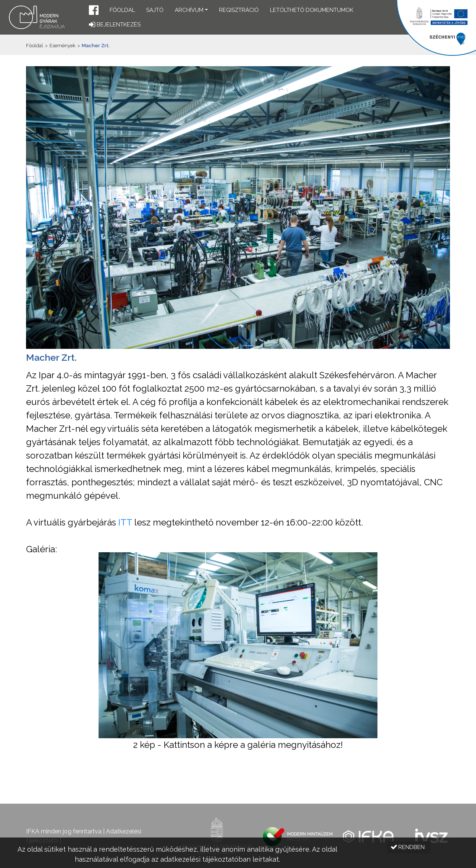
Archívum (189, 10)
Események (62, 46)
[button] (94, 11)
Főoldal (122, 10)
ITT (125, 522)
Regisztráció (239, 10)
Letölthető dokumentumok (312, 10)
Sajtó (155, 10)
